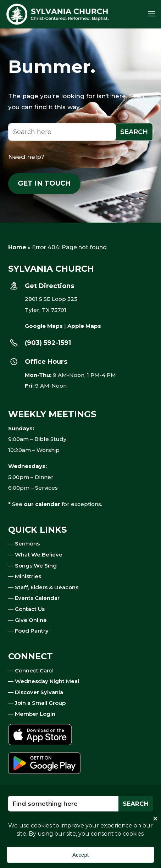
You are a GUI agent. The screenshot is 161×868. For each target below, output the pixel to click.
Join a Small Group (40, 703)
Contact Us (30, 609)
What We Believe (39, 555)
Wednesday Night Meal (47, 681)
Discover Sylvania (39, 692)
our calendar (42, 504)
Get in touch (44, 183)
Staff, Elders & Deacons (47, 587)
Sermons (27, 544)
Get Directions (49, 286)
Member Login (35, 714)
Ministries (28, 576)
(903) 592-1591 (48, 343)
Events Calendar (37, 598)
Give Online (31, 620)
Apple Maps (84, 326)
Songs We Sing (36, 566)
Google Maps (44, 326)
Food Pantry (32, 631)
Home (17, 247)
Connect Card (34, 670)
